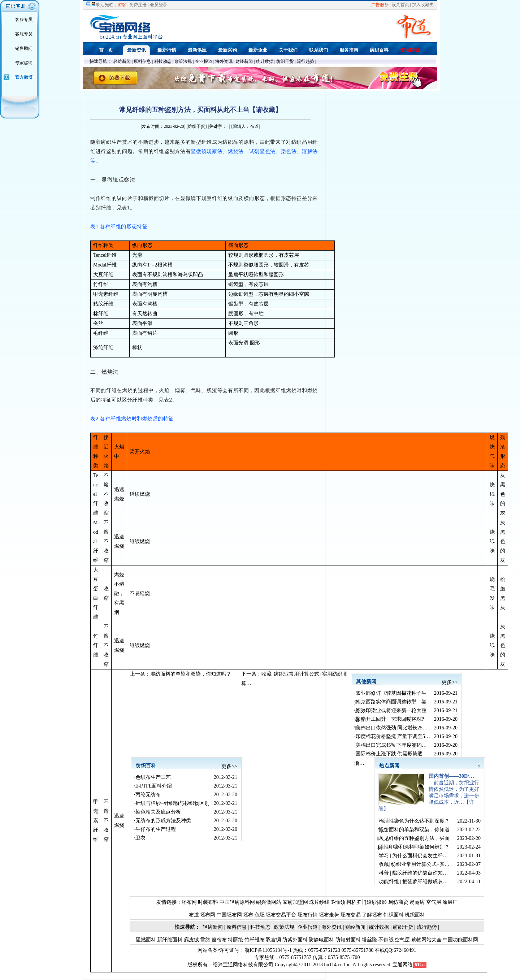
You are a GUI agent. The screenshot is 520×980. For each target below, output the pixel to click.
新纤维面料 (169, 940)
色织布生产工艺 (153, 777)
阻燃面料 (146, 940)
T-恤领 (338, 902)
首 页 (106, 50)
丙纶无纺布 (148, 795)
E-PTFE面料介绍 (154, 786)
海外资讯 (224, 61)
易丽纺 (417, 902)
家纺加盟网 (295, 902)
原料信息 (142, 61)
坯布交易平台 (281, 915)
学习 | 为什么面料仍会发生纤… (413, 856)
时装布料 (208, 902)
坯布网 (189, 902)
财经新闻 (244, 61)
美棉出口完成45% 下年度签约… (391, 745)
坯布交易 (351, 915)
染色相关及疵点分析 (158, 812)
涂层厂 (450, 902)
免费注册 (138, 5)
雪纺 (205, 940)
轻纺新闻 (122, 61)
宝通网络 (403, 965)
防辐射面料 (347, 940)
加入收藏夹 (423, 5)
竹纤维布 (254, 940)
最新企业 (258, 50)
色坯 (260, 915)
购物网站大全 (426, 940)
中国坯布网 (229, 915)
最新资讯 (136, 50)
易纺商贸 (398, 902)
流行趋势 (305, 61)
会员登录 (159, 5)
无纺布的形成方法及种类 (163, 821)
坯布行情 (308, 915)
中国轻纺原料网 (237, 902)
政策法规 (183, 61)
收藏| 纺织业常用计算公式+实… (414, 864)
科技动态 (163, 61)
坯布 (248, 915)
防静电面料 (321, 940)
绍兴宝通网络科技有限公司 (243, 965)
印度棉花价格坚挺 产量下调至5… (393, 736)
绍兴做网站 (269, 902)
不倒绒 (385, 940)
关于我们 (288, 50)
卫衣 (140, 838)
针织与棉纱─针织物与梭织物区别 (173, 803)
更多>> (450, 682)
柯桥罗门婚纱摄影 (367, 902)
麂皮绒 (191, 940)
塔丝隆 (369, 940)
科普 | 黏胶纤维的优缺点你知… (413, 873)
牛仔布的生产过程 (156, 829)
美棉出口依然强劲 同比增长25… (392, 728)
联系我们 (318, 50)
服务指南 (349, 50)
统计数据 (265, 61)
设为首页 (400, 5)
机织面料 (415, 915)
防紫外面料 (294, 940)
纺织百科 (379, 50)
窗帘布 (218, 940)
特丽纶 (235, 940)
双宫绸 (273, 940)
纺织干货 (285, 61)
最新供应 (197, 50)
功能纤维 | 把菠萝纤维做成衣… (413, 882)
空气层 (433, 902)
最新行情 (167, 50)
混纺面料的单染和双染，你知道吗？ (191, 674)
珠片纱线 (319, 902)
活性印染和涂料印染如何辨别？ (414, 847)
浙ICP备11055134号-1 (268, 950)
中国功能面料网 (460, 940)
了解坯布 (372, 915)
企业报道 (204, 61)
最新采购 (227, 50)
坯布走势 (329, 915)
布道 (194, 915)
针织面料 (394, 915)
